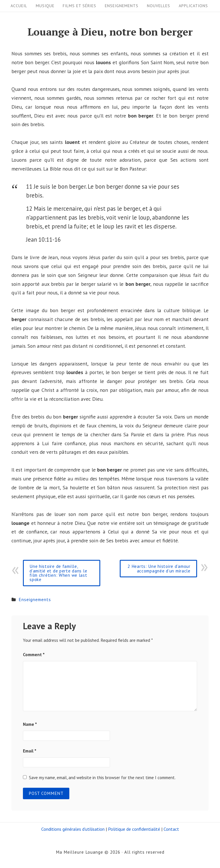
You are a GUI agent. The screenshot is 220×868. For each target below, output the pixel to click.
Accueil (19, 6)
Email (30, 751)
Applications (193, 6)
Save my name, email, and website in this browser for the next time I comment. (102, 777)
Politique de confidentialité (134, 829)
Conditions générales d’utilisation (73, 829)
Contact (171, 829)
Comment (34, 654)
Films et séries (79, 6)
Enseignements (122, 6)
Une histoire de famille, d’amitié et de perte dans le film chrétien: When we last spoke (58, 573)
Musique (45, 6)
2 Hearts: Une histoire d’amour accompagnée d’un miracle (159, 568)
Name (30, 724)
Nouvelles (159, 6)
